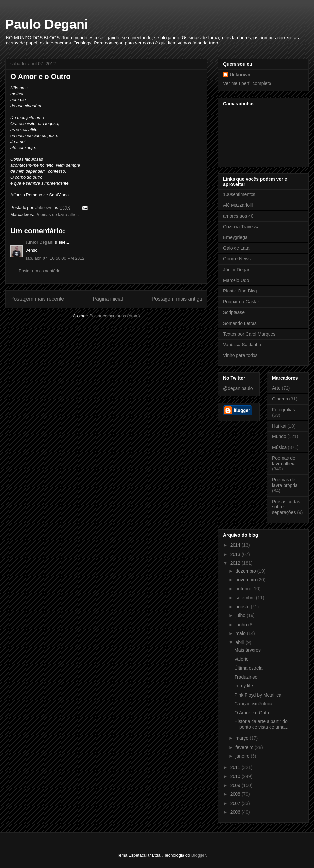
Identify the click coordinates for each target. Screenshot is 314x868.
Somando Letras (240, 323)
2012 (236, 563)
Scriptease (234, 312)
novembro (246, 580)
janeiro (243, 756)
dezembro (246, 571)
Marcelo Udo (236, 280)
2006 (236, 812)
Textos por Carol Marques (249, 334)
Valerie (242, 659)
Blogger (199, 855)
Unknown (240, 75)
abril (240, 642)
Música (279, 447)
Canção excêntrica (253, 704)
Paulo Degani (47, 24)
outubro (244, 589)
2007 (236, 803)
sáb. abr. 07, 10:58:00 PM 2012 (55, 258)
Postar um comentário (39, 271)
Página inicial (108, 299)
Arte (276, 388)
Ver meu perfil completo (247, 83)
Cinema (280, 399)
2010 (236, 776)
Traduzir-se (246, 677)
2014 (236, 545)
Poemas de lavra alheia (58, 214)
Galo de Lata (236, 248)
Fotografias (284, 410)
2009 (236, 785)
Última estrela (249, 668)
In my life (244, 686)
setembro (246, 598)
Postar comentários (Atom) (115, 316)
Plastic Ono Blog (240, 291)
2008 (236, 794)
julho (241, 615)
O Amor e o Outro (253, 713)
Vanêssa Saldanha (242, 345)
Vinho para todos (240, 355)
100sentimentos (239, 194)
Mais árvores (248, 650)
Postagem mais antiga (177, 299)
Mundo (279, 436)
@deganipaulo (238, 388)
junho (242, 625)
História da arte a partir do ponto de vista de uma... (261, 724)
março (243, 738)
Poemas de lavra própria (285, 482)
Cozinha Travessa (241, 227)
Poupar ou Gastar (241, 302)
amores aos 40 (238, 216)
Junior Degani (39, 242)
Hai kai (279, 426)
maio (241, 633)
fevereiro (245, 747)
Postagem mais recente (37, 299)
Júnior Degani (237, 270)
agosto (243, 607)
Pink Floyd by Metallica (258, 695)
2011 (236, 767)
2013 (236, 554)
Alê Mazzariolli (238, 205)
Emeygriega (235, 237)
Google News (237, 259)
